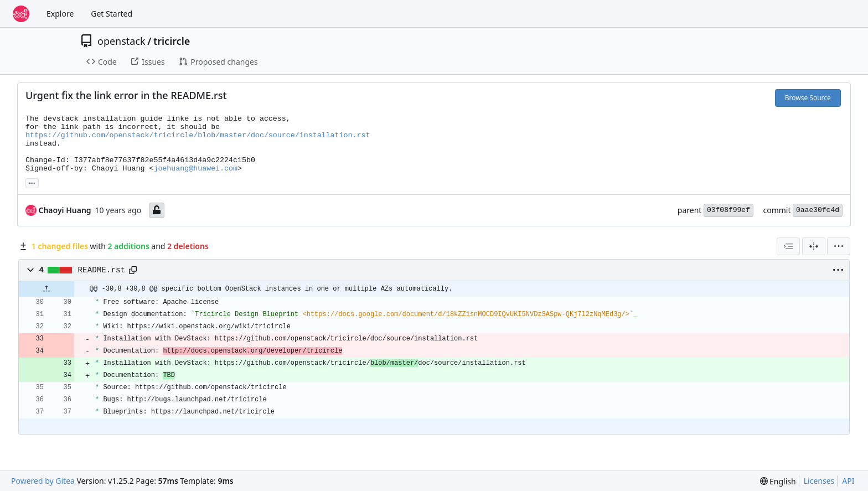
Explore (60, 14)
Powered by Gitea (43, 481)
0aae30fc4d (818, 210)
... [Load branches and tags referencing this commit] (32, 182)
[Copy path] (133, 270)
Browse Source (808, 98)
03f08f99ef (728, 210)
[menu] (839, 246)
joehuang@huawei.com (195, 169)
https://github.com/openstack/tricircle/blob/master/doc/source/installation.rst (198, 135)
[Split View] (814, 246)
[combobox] (788, 246)
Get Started (112, 14)
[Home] (21, 14)
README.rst (102, 270)
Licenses (819, 481)
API (848, 481)
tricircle (172, 41)
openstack (122, 41)
